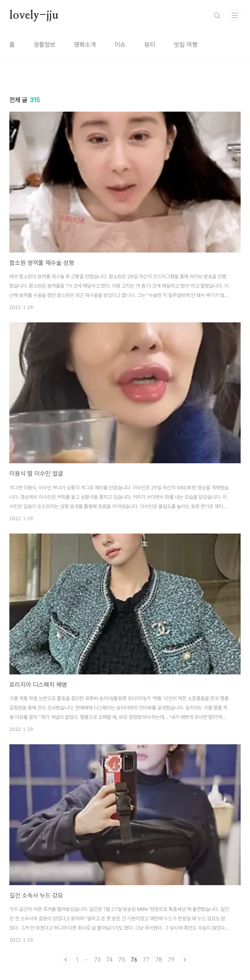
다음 (184, 960)
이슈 (120, 45)
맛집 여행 (186, 45)
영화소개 (85, 45)
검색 (217, 16)
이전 (66, 960)
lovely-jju (34, 16)
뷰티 (150, 45)
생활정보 (44, 45)
